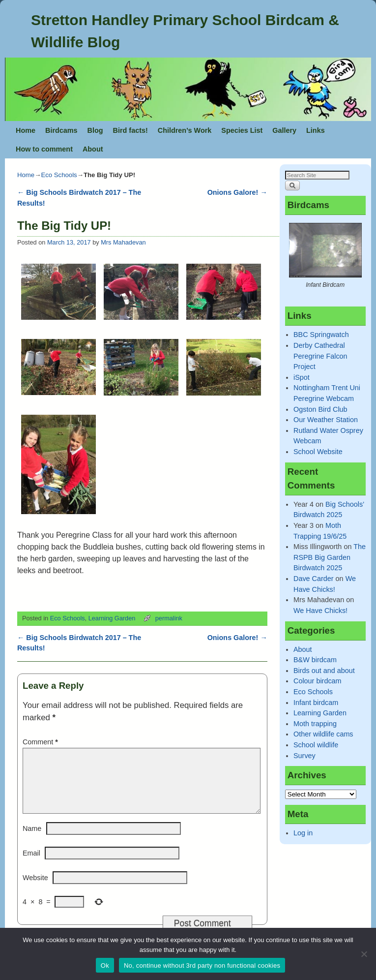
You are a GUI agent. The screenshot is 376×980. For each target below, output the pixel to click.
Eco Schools (59, 175)
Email (31, 865)
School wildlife (316, 745)
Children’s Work (185, 130)
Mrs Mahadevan (123, 242)
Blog (95, 130)
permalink (169, 618)
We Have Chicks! (320, 611)
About (93, 149)
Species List (242, 130)
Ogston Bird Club (320, 409)
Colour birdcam (318, 681)
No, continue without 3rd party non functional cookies (202, 965)
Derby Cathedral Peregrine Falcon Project (320, 356)
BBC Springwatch (321, 335)
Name (32, 840)
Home (26, 130)
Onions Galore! (237, 192)
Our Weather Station (326, 420)
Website (35, 889)
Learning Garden (112, 618)
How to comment (44, 149)
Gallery (284, 130)
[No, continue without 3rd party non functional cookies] (364, 954)
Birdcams (61, 130)
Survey (304, 756)
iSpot (302, 377)
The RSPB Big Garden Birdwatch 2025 (330, 557)
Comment (41, 742)
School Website (318, 452)
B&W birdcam (315, 660)
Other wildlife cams (323, 734)
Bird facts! (130, 130)
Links (316, 130)
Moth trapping (315, 724)
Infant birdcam (316, 703)
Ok (105, 965)
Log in (303, 833)
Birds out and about (324, 671)
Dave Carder (314, 579)
